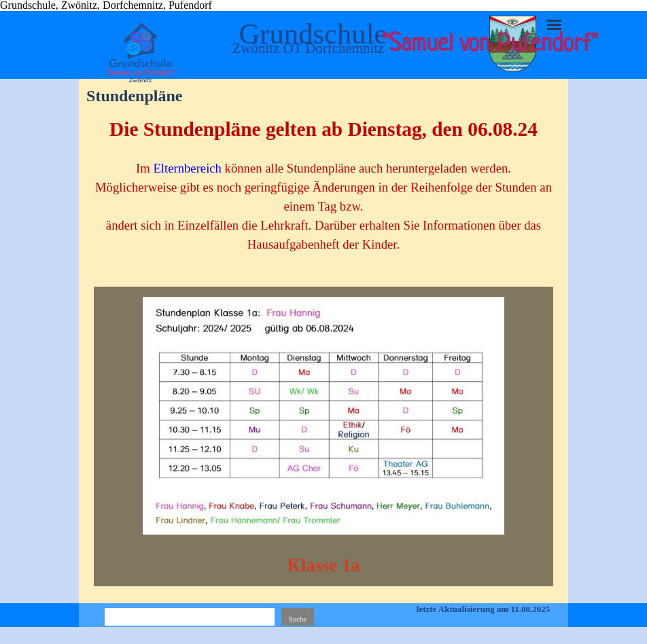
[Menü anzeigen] (554, 25)
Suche (298, 619)
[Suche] (190, 619)
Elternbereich (187, 168)
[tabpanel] (323, 192)
